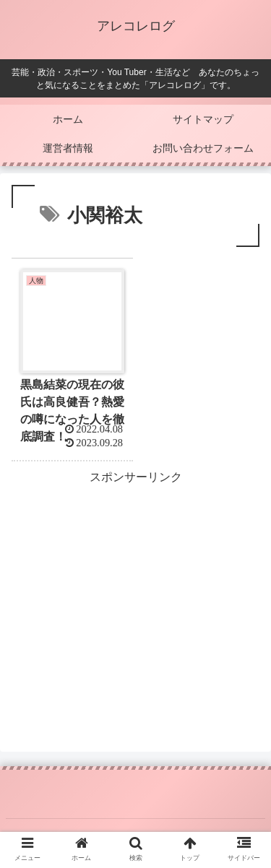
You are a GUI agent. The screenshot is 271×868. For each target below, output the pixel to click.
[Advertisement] (135, 589)
